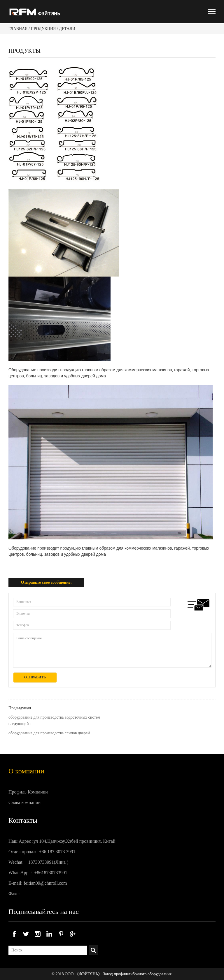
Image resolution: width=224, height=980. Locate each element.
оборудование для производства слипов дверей (49, 733)
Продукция (43, 29)
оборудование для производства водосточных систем (54, 717)
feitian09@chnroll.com (45, 883)
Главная (18, 29)
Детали (67, 29)
